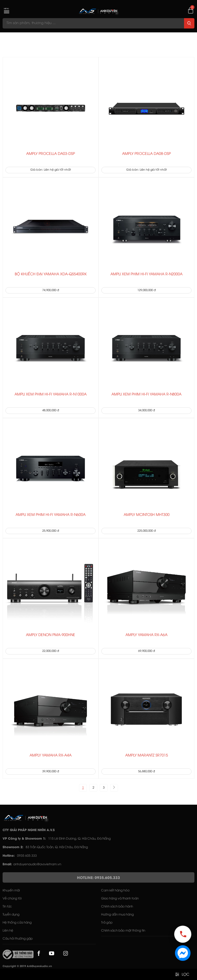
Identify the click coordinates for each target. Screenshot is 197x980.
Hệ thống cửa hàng (17, 923)
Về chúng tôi (12, 899)
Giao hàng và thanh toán (120, 899)
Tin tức (7, 907)
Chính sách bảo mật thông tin (123, 931)
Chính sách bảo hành (117, 907)
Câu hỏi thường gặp (18, 939)
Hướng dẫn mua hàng (117, 915)
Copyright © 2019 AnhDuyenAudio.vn (27, 966)
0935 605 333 (27, 856)
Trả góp (107, 923)
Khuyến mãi (11, 891)
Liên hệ (8, 931)
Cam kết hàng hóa (115, 891)
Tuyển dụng (11, 915)
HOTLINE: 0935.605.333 (98, 878)
